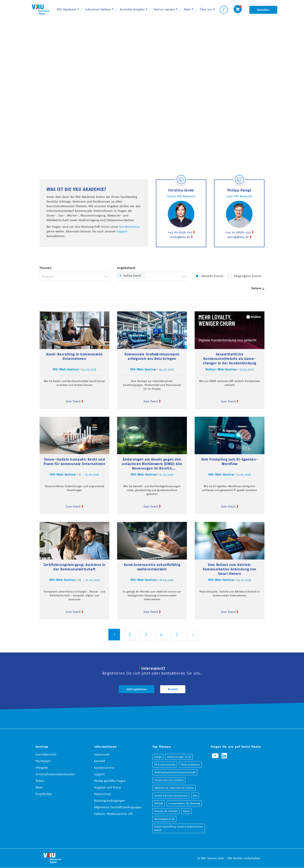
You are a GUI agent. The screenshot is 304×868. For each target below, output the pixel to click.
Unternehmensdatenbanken (55, 774)
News (39, 787)
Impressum (102, 754)
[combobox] (74, 276)
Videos (40, 781)
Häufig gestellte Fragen (110, 781)
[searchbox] (72, 276)
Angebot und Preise (108, 787)
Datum (256, 288)
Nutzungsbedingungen (110, 800)
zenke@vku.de (180, 237)
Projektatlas (44, 794)
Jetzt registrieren (136, 689)
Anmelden (263, 10)
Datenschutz (103, 794)
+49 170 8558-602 (180, 232)
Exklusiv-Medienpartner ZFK (113, 814)
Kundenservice (129, 227)
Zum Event (73, 401)
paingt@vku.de (238, 237)
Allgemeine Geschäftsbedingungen (118, 807)
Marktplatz (43, 761)
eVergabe (42, 768)
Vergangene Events (248, 276)
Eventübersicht (46, 754)
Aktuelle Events (212, 276)
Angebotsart (126, 268)
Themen (46, 268)
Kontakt (173, 689)
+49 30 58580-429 (238, 232)
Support (122, 231)
